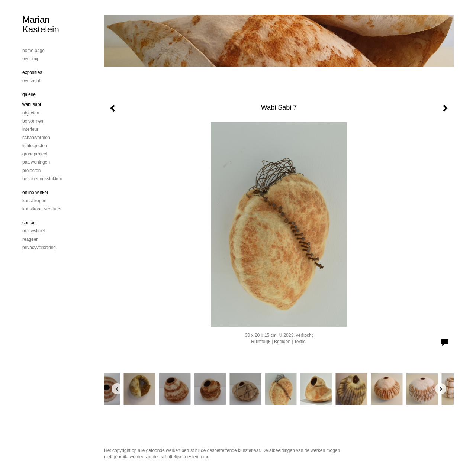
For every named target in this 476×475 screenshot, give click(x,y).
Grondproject (35, 154)
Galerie (29, 94)
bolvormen (33, 121)
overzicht (31, 81)
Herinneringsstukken (42, 179)
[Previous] (117, 389)
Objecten (31, 113)
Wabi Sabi (32, 104)
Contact (30, 223)
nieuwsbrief (34, 231)
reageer (30, 239)
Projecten (31, 171)
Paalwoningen (36, 162)
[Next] (441, 389)
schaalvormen (36, 138)
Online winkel (35, 193)
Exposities (32, 72)
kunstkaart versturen (43, 209)
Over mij (30, 59)
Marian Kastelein (41, 24)
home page (33, 51)
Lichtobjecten (35, 146)
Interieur (30, 129)
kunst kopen (34, 201)
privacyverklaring (39, 248)
